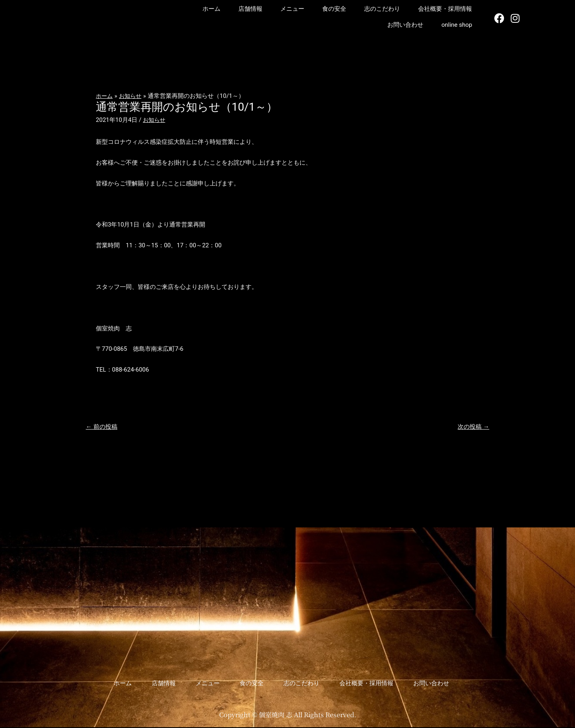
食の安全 (334, 9)
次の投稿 (472, 427)
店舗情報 (250, 9)
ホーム (211, 9)
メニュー (292, 9)
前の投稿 (103, 427)
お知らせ (155, 120)
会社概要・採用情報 (445, 9)
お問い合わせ (405, 25)
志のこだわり (382, 9)
